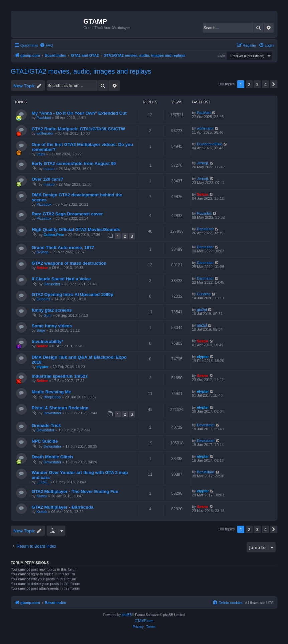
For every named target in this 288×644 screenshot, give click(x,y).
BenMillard (206, 472)
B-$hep (43, 252)
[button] (274, 84)
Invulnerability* (48, 342)
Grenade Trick (46, 425)
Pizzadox (44, 204)
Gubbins (44, 299)
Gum (48, 315)
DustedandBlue (210, 144)
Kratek (42, 496)
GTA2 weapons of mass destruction (69, 263)
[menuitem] (46, 45)
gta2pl (202, 310)
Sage (41, 330)
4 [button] (265, 84)
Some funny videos (52, 326)
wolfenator (45, 133)
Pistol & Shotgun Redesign (60, 408)
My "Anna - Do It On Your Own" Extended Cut (79, 113)
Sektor (203, 194)
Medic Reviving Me (51, 392)
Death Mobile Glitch (52, 457)
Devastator (53, 413)
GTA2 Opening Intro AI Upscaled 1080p (73, 294)
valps (41, 154)
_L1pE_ (43, 482)
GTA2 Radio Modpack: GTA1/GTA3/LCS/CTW (78, 129)
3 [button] (257, 84)
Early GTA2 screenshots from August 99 (74, 164)
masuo (49, 169)
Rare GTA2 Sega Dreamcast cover (67, 214)
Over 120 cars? (48, 179)
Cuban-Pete (54, 235)
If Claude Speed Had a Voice (61, 279)
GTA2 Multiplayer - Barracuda (62, 507)
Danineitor (205, 229)
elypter (43, 367)
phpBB (127, 615)
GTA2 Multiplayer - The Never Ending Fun (75, 492)
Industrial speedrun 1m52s (60, 376)
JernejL (203, 163)
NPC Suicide (45, 441)
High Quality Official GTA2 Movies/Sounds (76, 230)
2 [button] (249, 84)
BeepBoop (52, 397)
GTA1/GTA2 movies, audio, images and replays (81, 71)
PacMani (44, 118)
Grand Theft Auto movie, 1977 (63, 247)
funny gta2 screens (52, 310)
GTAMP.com (144, 621)
